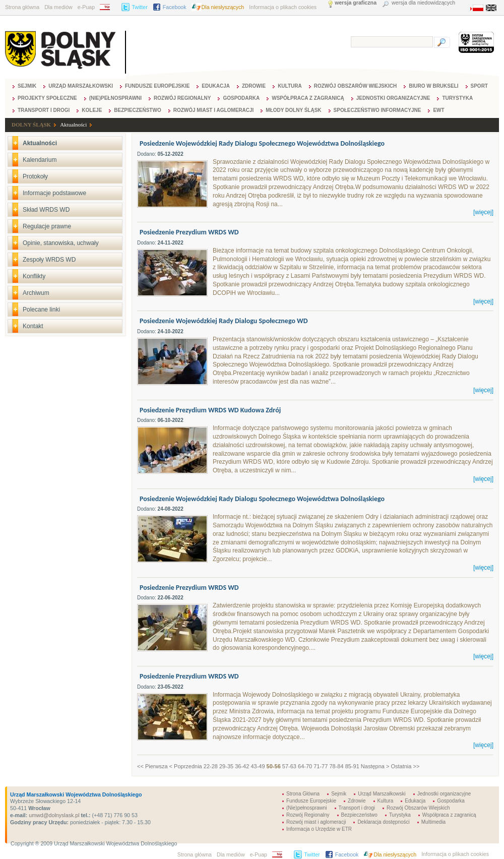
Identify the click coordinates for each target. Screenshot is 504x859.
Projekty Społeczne (47, 98)
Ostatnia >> (405, 766)
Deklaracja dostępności (383, 822)
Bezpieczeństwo (137, 110)
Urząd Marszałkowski (81, 86)
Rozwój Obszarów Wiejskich (355, 86)
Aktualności (73, 125)
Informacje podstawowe (54, 193)
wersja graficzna (356, 3)
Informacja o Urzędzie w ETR (319, 829)
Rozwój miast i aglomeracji (214, 110)
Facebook (175, 7)
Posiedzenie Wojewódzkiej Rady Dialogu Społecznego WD (224, 321)
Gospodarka (241, 98)
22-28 (211, 766)
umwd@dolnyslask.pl (53, 815)
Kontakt (33, 326)
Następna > (375, 766)
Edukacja (216, 86)
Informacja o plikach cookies (283, 7)
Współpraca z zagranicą (308, 98)
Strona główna (22, 7)
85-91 (352, 766)
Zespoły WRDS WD (49, 260)
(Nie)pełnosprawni (115, 98)
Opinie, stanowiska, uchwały (61, 243)
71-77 (321, 766)
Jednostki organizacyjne (393, 98)
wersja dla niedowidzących (423, 3)
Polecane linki (41, 310)
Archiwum (36, 293)
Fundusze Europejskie (157, 86)
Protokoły (35, 176)
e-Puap (86, 7)
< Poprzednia (186, 766)
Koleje (92, 110)
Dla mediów (58, 7)
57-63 (289, 766)
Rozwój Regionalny (182, 98)
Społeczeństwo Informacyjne (377, 110)
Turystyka (457, 98)
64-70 (305, 766)
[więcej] (483, 212)
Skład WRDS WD (46, 210)
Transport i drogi (44, 110)
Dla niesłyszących (223, 7)
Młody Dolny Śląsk (293, 110)
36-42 (242, 766)
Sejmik (27, 86)
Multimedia (433, 822)
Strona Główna (303, 794)
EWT (438, 110)
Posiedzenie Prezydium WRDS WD (189, 232)
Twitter (139, 7)
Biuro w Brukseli (433, 86)
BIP (108, 7)
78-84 (336, 766)
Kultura (290, 86)
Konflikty (34, 276)
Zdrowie (254, 86)
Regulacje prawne (47, 226)
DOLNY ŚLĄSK (31, 125)
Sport (479, 86)
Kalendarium (40, 160)
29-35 (226, 766)
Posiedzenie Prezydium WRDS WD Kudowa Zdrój (210, 410)
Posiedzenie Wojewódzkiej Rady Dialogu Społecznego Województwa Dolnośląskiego (262, 143)
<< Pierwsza (152, 766)
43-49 (258, 766)
